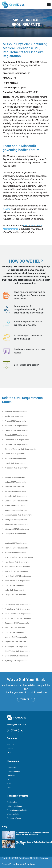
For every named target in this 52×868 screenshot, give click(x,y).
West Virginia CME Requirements (18, 651)
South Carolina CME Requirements (18, 614)
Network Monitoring (15, 806)
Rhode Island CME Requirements (18, 609)
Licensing (11, 775)
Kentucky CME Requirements (16, 496)
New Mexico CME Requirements (17, 567)
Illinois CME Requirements (15, 477)
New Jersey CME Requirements (17, 562)
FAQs (9, 753)
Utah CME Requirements (14, 632)
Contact (10, 749)
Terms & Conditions (25, 864)
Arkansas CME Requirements (16, 426)
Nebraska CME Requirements (16, 548)
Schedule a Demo (14, 818)
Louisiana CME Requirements (16, 501)
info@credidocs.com (18, 724)
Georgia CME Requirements (16, 458)
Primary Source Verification (17, 810)
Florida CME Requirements (15, 454)
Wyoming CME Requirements (16, 661)
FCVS (9, 783)
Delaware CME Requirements (16, 444)
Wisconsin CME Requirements (17, 468)
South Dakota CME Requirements (18, 618)
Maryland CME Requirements (16, 510)
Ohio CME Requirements (14, 585)
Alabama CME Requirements (16, 412)
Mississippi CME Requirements (17, 529)
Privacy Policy (8, 864)
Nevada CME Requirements (15, 553)
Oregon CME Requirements (15, 595)
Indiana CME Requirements (15, 482)
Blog (5, 826)
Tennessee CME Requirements (17, 623)
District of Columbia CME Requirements (20, 449)
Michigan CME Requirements (16, 520)
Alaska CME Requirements (15, 416)
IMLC (9, 779)
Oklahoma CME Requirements (16, 656)
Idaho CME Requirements (15, 590)
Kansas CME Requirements (15, 491)
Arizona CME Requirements (15, 421)
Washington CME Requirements (17, 646)
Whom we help (13, 814)
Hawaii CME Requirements (15, 463)
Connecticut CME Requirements (17, 440)
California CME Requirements (16, 430)
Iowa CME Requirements (14, 487)
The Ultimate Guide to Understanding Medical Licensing (34, 843)
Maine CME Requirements (15, 506)
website (6, 209)
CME (9, 787)
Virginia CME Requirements (15, 642)
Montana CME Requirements (16, 543)
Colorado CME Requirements (16, 435)
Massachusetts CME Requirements (19, 515)
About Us (10, 745)
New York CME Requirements (16, 571)
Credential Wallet (14, 771)
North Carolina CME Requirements (18, 576)
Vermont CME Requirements (16, 637)
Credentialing (12, 767)
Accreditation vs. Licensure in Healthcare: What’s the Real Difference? (33, 834)
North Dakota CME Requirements (18, 581)
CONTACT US (26, 699)
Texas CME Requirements (15, 628)
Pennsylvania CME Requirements (18, 604)
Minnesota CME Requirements (17, 524)
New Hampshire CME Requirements (19, 557)
